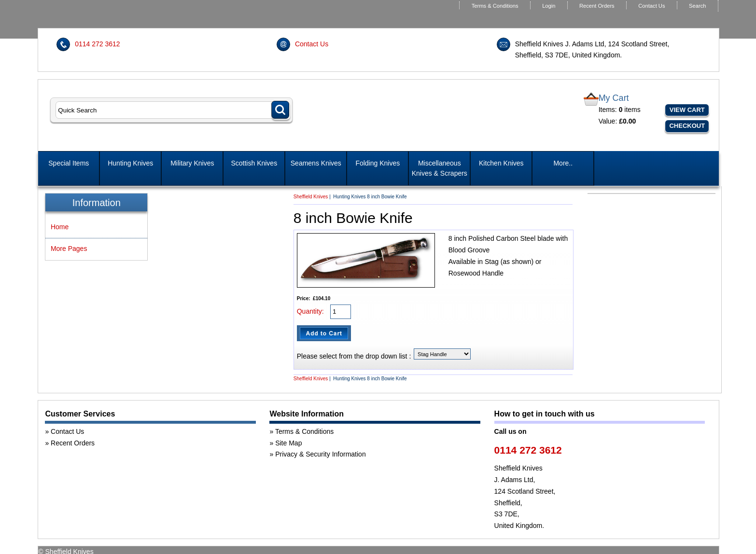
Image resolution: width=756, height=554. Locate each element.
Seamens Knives (316, 163)
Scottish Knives (254, 163)
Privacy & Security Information (321, 454)
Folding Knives (378, 163)
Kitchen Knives (501, 163)
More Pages (69, 249)
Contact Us (651, 6)
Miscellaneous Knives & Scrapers (440, 168)
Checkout (687, 126)
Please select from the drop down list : (354, 356)
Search (697, 6)
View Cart (687, 110)
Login (549, 6)
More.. (563, 163)
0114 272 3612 (97, 44)
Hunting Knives (130, 163)
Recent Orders (597, 6)
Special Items (69, 163)
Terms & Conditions (495, 6)
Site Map (288, 443)
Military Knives (192, 163)
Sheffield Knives (311, 197)
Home (60, 227)
